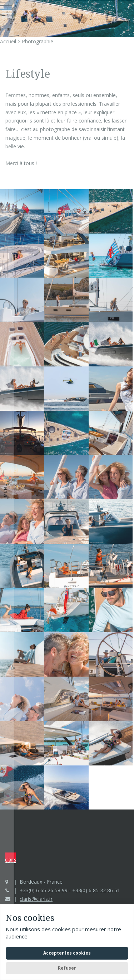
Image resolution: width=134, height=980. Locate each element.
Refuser (67, 968)
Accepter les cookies (67, 953)
